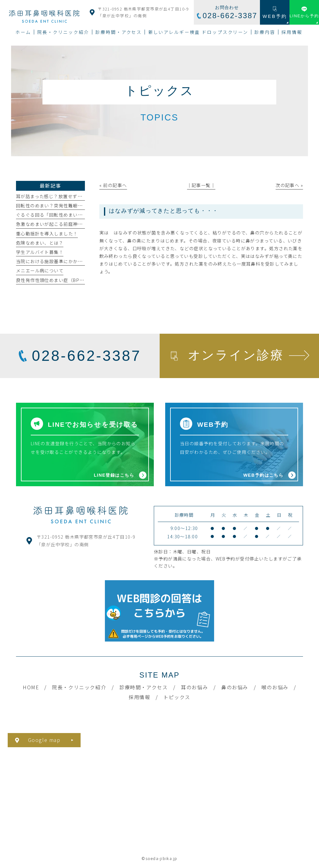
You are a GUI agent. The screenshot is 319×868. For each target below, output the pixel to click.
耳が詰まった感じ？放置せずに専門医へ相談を (66, 196)
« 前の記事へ (113, 185)
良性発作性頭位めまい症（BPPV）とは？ (60, 280)
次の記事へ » (289, 185)
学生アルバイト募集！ (40, 252)
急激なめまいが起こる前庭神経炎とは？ (59, 224)
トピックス (177, 697)
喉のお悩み (275, 687)
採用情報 (139, 697)
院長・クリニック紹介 (79, 687)
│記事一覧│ (201, 185)
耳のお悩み (194, 687)
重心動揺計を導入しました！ (47, 233)
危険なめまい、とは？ (40, 243)
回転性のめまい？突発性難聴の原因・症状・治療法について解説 (85, 205)
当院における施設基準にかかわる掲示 (56, 261)
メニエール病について (40, 270)
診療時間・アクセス (144, 687)
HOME (31, 687)
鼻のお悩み (235, 687)
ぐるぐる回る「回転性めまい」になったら (61, 215)
